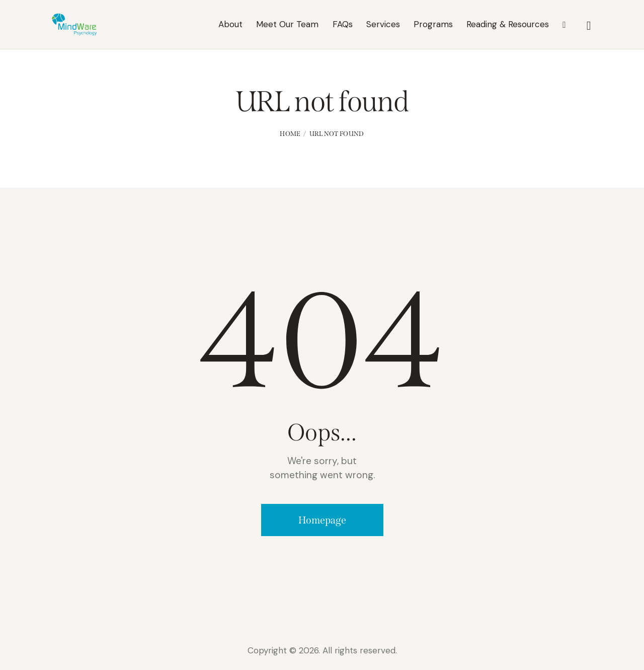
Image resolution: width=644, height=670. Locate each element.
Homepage (322, 520)
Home (290, 134)
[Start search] (589, 26)
